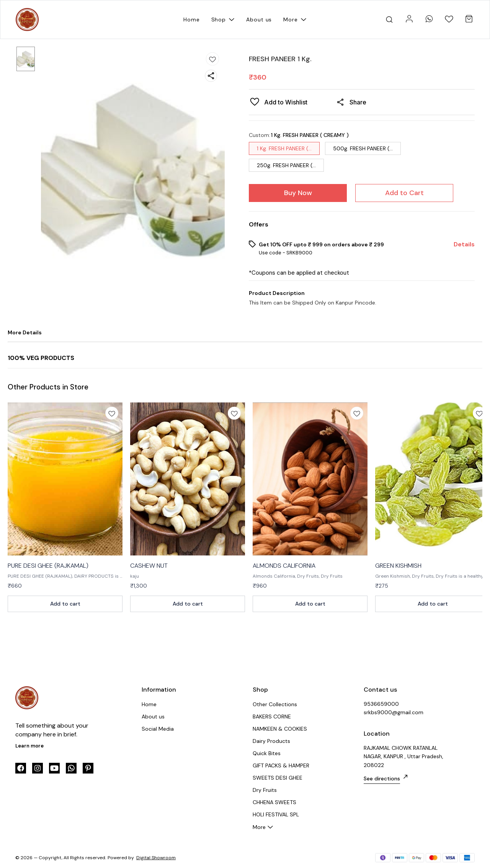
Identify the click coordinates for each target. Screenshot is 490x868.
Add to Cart (404, 193)
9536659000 (381, 704)
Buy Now (298, 193)
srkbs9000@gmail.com (394, 712)
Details (464, 244)
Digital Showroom (156, 858)
